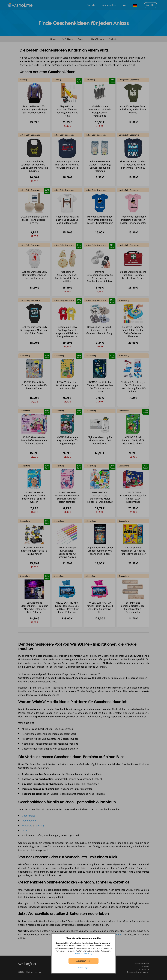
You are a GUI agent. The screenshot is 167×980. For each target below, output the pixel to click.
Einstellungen (83, 968)
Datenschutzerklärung (83, 954)
